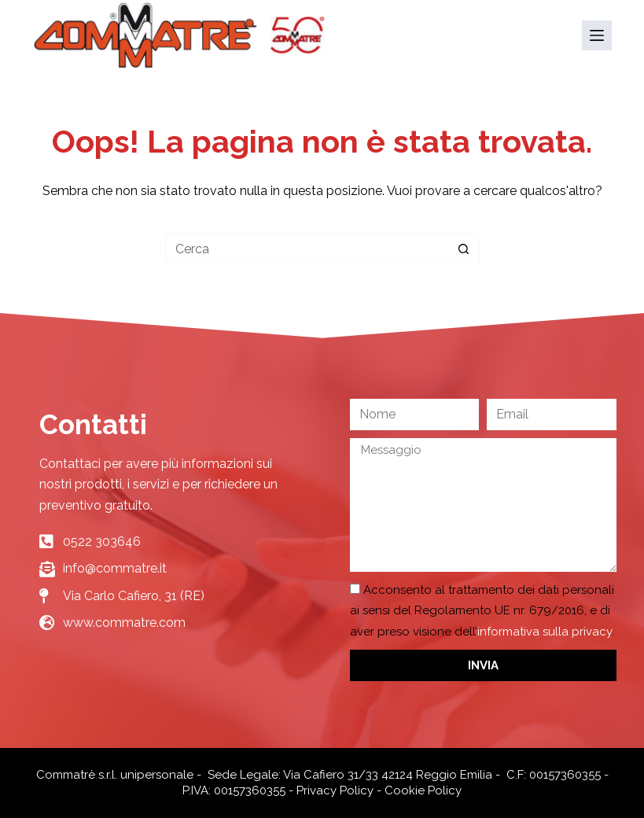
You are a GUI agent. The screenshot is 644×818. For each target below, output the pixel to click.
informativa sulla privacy (545, 632)
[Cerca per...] (307, 249)
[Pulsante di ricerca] (464, 249)
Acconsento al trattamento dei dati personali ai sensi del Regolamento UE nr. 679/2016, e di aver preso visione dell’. (482, 611)
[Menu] (597, 35)
